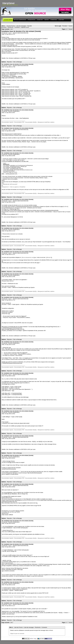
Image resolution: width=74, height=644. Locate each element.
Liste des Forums (11, 26)
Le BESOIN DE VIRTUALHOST (10, 184)
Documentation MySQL (31, 122)
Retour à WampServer (20, 20)
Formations (54, 20)
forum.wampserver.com (28, 257)
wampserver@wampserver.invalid (31, 500)
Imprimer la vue (25, 27)
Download (40, 20)
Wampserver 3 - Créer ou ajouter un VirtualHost (13, 187)
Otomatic (10, 111)
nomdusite (12, 260)
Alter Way (61, 20)
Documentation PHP (19, 122)
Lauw (10, 33)
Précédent (65, 26)
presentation (31, 20)
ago (48, 566)
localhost (41, 43)
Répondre (9, 62)
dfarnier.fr (49, 257)
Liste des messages (21, 26)
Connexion (17, 27)
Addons (47, 20)
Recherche (10, 27)
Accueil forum (8, 20)
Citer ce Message (17, 62)
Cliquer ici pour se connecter (17, 634)
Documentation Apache (7, 122)
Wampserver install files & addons (46, 122)
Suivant (70, 26)
